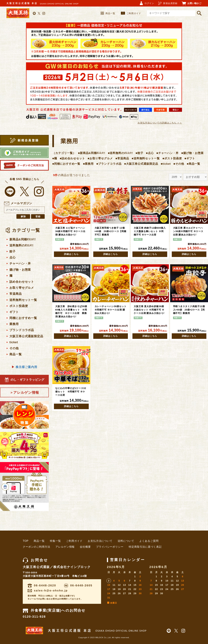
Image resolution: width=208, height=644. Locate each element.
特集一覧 (55, 541)
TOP (26, 541)
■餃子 (140, 153)
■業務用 (88, 164)
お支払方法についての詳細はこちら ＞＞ (160, 123)
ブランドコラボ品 (22, 330)
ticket (14, 342)
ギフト (14, 312)
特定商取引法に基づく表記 (145, 547)
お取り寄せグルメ (22, 288)
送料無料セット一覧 (23, 300)
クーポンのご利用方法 (36, 547)
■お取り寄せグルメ (100, 158)
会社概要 (85, 547)
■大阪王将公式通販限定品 (141, 164)
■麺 (55, 158)
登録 (38, 216)
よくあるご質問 (149, 541)
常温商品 (16, 294)
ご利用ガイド (131, 13)
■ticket (166, 164)
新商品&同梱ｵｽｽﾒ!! (23, 239)
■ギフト (190, 158)
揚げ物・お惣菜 (20, 270)
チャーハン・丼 (20, 263)
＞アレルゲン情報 (24, 392)
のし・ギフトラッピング (24, 380)
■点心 (150, 153)
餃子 (13, 251)
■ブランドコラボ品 (109, 164)
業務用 (14, 324)
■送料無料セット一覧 (146, 158)
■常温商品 (122, 158)
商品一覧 (108, 13)
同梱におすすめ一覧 (23, 318)
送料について (126, 541)
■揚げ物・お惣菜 (192, 153)
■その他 (179, 164)
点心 (13, 257)
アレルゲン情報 (65, 547)
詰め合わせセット (22, 282)
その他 (14, 348)
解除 (24, 216)
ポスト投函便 (19, 306)
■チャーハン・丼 (168, 153)
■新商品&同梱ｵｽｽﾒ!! (92, 153)
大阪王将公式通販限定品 (26, 336)
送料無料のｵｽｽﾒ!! (21, 245)
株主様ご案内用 (24, 367)
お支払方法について (100, 541)
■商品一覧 (193, 164)
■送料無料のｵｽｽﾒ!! (120, 153)
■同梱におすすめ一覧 (66, 164)
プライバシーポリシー (110, 547)
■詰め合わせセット (72, 158)
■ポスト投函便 (172, 158)
